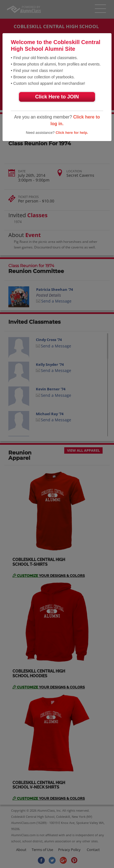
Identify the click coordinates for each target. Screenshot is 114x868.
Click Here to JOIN (57, 97)
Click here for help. (72, 133)
